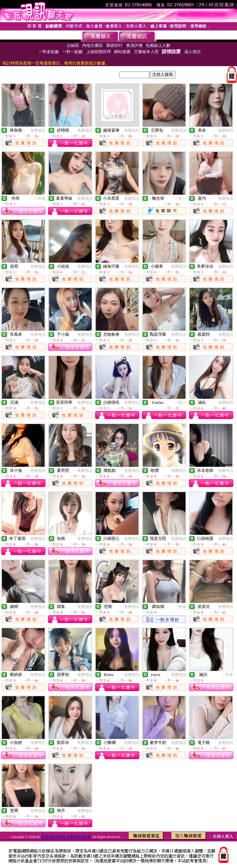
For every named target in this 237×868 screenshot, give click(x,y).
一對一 (180, 198)
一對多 (40, 198)
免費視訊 (38, 130)
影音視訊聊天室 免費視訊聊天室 (66, 837)
